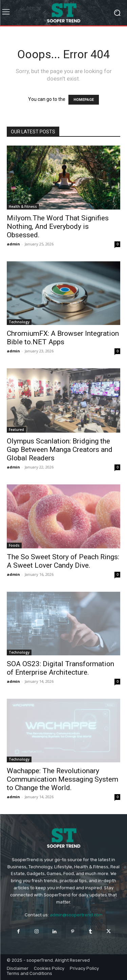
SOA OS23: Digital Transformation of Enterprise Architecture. (60, 668)
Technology (19, 322)
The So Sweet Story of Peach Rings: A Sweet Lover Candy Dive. (63, 561)
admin (13, 244)
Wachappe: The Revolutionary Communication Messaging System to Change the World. (62, 779)
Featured (16, 430)
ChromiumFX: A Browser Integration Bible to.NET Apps (63, 338)
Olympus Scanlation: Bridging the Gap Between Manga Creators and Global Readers (60, 450)
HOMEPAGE (84, 100)
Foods (14, 545)
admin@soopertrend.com (76, 915)
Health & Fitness (23, 206)
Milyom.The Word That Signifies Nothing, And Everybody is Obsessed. (58, 226)
